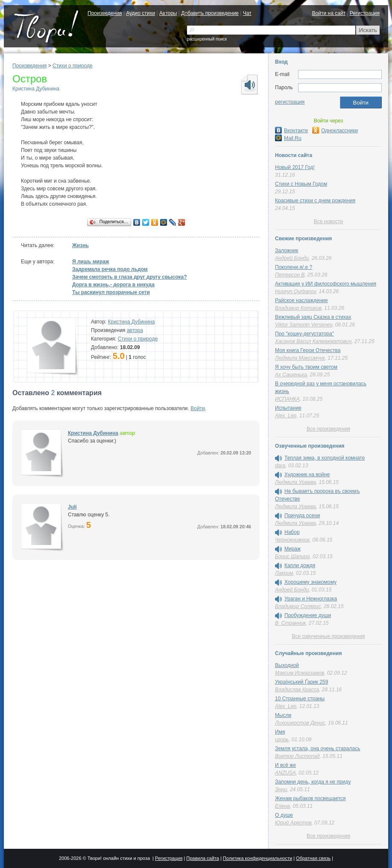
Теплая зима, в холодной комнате (325, 458)
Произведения (105, 13)
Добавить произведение (210, 13)
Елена (282, 806)
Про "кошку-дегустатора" (304, 334)
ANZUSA (285, 773)
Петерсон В (290, 275)
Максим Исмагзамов (300, 673)
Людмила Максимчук (300, 358)
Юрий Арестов (293, 823)
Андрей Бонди (292, 258)
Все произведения (328, 429)
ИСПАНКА (287, 399)
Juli (72, 507)
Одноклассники (335, 131)
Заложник (287, 250)
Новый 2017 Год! (295, 167)
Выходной (287, 665)
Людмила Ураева (295, 482)
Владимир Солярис (298, 606)
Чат (247, 13)
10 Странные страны (300, 699)
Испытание (288, 408)
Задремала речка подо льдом (110, 269)
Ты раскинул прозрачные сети (111, 292)
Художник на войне (307, 475)
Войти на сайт (329, 13)
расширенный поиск (207, 39)
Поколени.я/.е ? (294, 267)
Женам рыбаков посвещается (310, 798)
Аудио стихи (140, 13)
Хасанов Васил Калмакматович (313, 341)
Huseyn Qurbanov (295, 291)
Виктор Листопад (297, 756)
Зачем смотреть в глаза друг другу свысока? (130, 277)
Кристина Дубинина (36, 89)
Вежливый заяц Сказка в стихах (313, 317)
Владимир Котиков (298, 308)
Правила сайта (203, 858)
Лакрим (284, 573)
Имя (280, 732)
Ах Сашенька (291, 375)
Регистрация (365, 13)
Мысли (283, 715)
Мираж (293, 549)
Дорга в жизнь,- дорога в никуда (113, 285)
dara (280, 466)
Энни (281, 789)
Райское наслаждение (301, 300)
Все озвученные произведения (328, 636)
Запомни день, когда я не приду (313, 782)
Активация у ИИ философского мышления (326, 284)
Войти (198, 408)
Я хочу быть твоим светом (306, 367)
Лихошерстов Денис (300, 723)
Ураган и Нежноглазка (311, 599)
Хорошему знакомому (310, 582)
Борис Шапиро (292, 556)
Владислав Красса (297, 690)
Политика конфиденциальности (257, 858)
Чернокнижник (292, 540)
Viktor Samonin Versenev (304, 325)
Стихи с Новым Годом (301, 184)
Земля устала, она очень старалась (317, 749)
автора (135, 330)
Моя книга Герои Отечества (308, 350)
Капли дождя (300, 565)
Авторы (168, 13)
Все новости (328, 221)
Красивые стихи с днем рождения (315, 201)
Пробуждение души (308, 615)
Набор (292, 532)
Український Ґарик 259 (301, 682)
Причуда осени (302, 516)
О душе (284, 815)
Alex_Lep (286, 416)
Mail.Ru (288, 138)
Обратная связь (313, 858)
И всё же (285, 765)
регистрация (290, 102)
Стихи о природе (73, 66)
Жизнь (80, 245)
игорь (282, 740)
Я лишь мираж (91, 262)
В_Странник (290, 623)
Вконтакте (291, 131)
